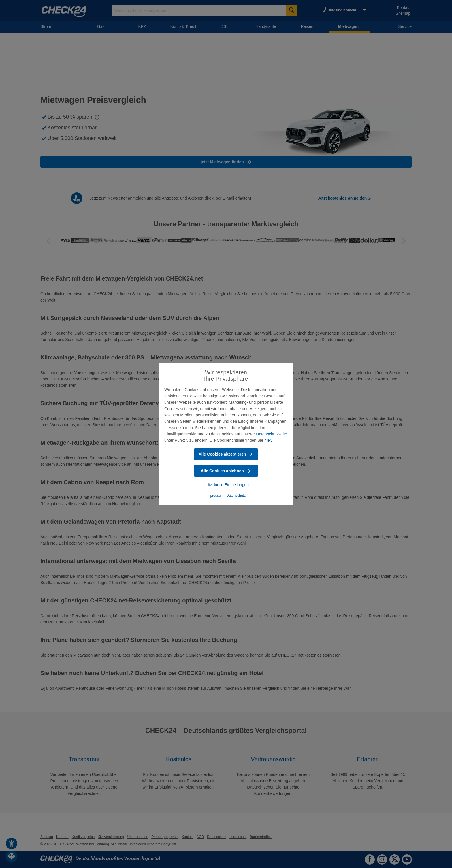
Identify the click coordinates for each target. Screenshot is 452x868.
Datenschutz (236, 496)
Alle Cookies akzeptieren (226, 454)
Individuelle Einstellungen (226, 485)
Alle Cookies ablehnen (226, 471)
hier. (268, 440)
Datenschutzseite (271, 434)
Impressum (215, 496)
